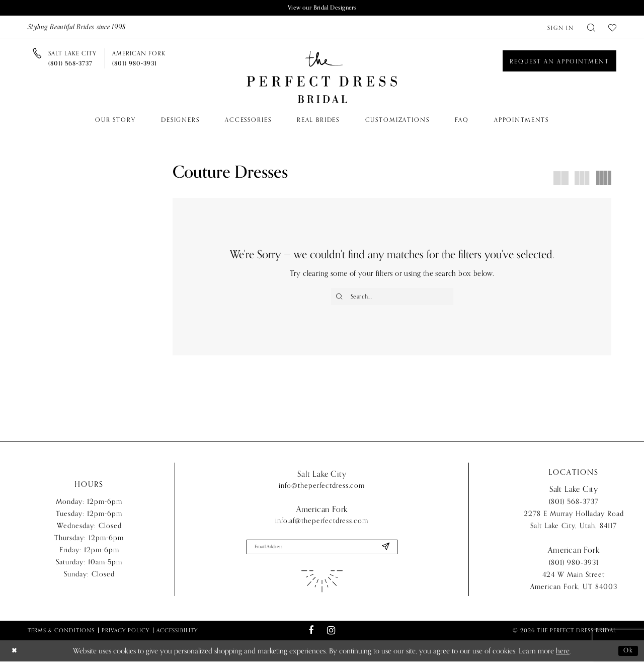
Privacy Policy (126, 636)
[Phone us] (72, 59)
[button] (561, 28)
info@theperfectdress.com (322, 489)
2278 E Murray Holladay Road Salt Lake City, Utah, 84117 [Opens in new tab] (574, 524)
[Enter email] (322, 552)
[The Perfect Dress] (322, 78)
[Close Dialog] (16, 656)
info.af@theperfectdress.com (322, 524)
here (563, 656)
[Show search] (591, 28)
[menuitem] (561, 28)
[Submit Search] (341, 298)
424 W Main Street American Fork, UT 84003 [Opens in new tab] (574, 585)
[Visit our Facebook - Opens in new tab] (311, 636)
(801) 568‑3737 (574, 506)
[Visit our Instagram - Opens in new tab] (331, 636)
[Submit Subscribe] (384, 552)
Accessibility (177, 636)
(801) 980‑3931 (574, 567)
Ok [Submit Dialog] (627, 656)
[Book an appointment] (559, 62)
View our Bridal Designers (322, 8)
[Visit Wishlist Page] (612, 28)
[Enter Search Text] (392, 298)
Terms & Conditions (61, 636)
